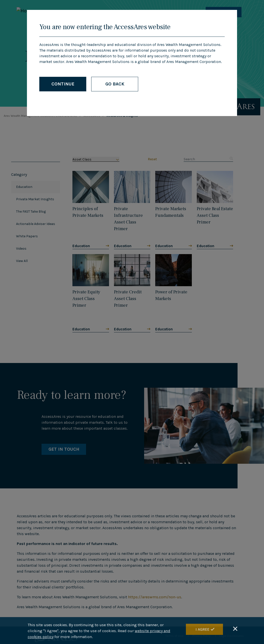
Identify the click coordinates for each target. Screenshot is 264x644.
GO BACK (115, 84)
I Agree (202, 629)
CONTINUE (63, 84)
